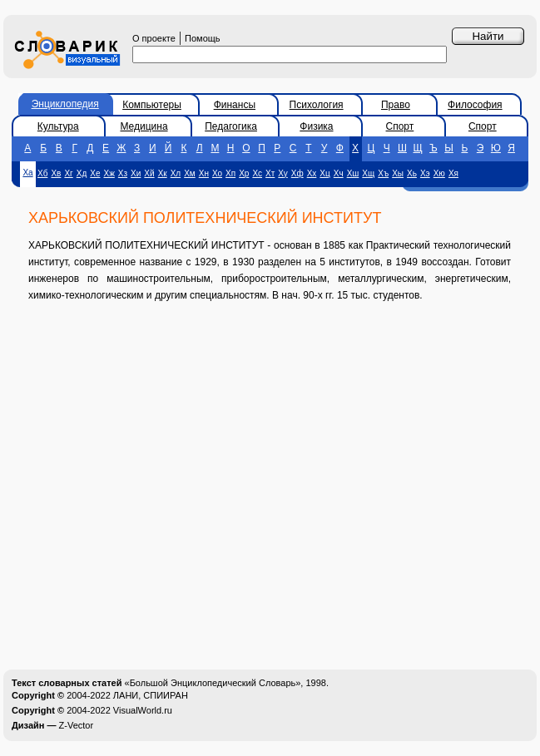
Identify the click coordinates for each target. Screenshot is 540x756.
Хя (453, 173)
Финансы (235, 105)
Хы (398, 173)
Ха (27, 173)
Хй (149, 173)
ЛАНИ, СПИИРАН (151, 695)
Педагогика (231, 126)
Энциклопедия (65, 104)
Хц (324, 173)
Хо (217, 173)
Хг (68, 173)
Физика (316, 126)
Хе (95, 173)
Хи (136, 173)
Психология (317, 105)
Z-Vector (77, 725)
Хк (163, 173)
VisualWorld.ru (143, 710)
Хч (339, 173)
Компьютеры (152, 105)
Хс (257, 173)
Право (396, 105)
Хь (412, 173)
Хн (204, 173)
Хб (42, 173)
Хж (109, 173)
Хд (82, 173)
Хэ (425, 173)
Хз (123, 173)
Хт (270, 173)
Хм (190, 173)
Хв (56, 173)
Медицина (144, 126)
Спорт (400, 126)
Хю (439, 173)
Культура (58, 126)
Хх (312, 173)
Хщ (368, 173)
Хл (176, 173)
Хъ (383, 173)
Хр (244, 173)
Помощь (203, 38)
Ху (282, 173)
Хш (353, 173)
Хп (230, 173)
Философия (475, 105)
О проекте (154, 38)
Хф (297, 173)
